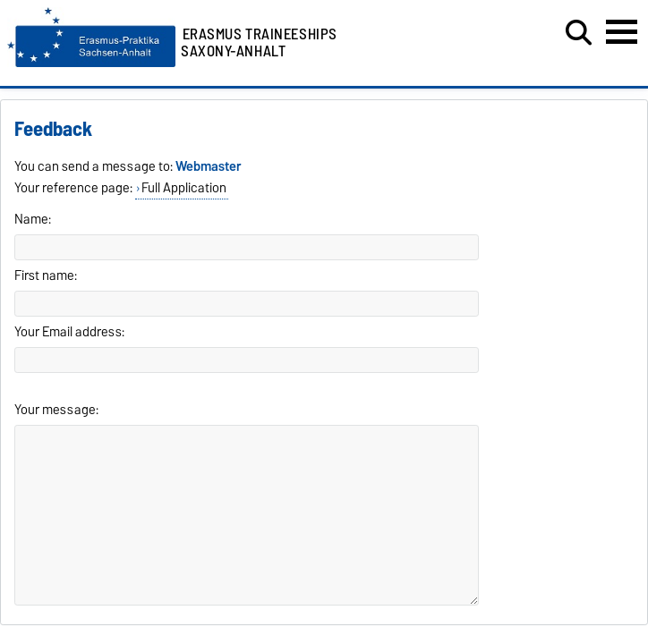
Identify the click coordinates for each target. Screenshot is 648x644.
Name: (33, 219)
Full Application (184, 188)
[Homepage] (91, 63)
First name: (46, 275)
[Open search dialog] (579, 33)
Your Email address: (69, 332)
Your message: (56, 410)
